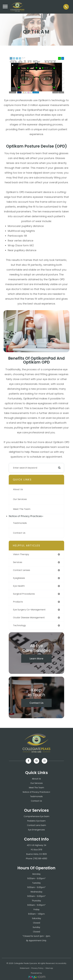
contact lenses (22, 570)
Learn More (36, 659)
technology (19, 625)
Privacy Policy (37, 968)
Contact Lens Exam (36, 825)
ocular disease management (29, 618)
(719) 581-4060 (40, 859)
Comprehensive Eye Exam (36, 816)
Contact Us (19, 533)
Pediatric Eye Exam (36, 821)
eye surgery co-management (29, 610)
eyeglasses (19, 578)
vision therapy (21, 554)
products (18, 602)
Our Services (20, 499)
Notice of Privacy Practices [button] (26, 516)
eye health (19, 586)
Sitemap (49, 968)
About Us (18, 489)
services (18, 562)
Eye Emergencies (36, 830)
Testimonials (20, 523)
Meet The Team (22, 509)
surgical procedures (24, 594)
